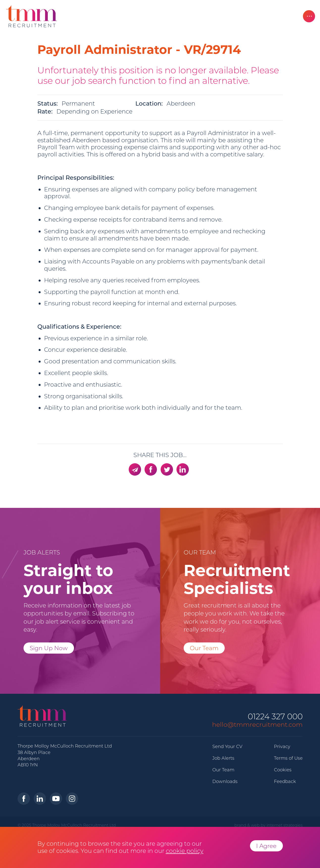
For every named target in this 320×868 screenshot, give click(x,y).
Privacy (282, 747)
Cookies (283, 770)
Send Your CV (227, 747)
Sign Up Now (49, 648)
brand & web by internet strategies (269, 825)
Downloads (225, 781)
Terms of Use (288, 758)
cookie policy (185, 851)
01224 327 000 (275, 717)
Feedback (285, 781)
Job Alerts (223, 758)
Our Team (204, 648)
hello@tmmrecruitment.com (257, 724)
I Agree (266, 846)
